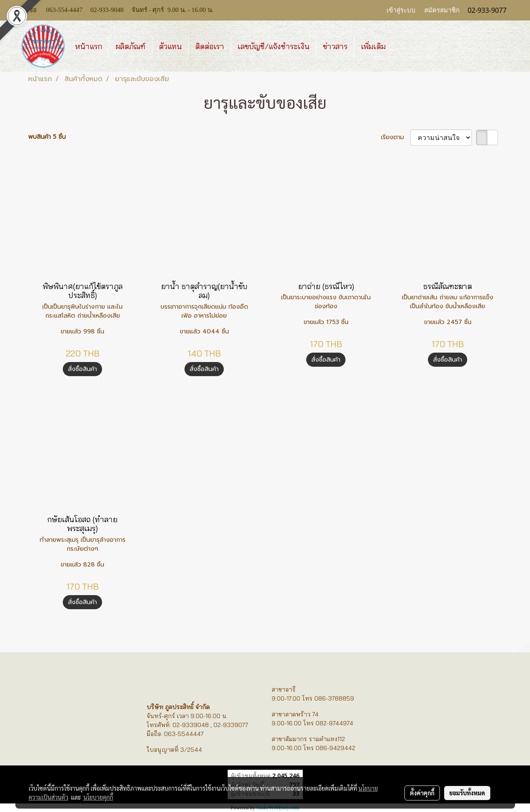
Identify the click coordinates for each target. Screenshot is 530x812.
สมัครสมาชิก (442, 10)
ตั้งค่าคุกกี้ (422, 793)
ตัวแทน (170, 46)
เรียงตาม (396, 137)
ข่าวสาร (335, 46)
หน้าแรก (89, 46)
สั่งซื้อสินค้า (82, 369)
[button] (400, 46)
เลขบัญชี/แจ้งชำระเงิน (274, 46)
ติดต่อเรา (210, 46)
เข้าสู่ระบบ (401, 10)
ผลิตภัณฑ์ (130, 46)
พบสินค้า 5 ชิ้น (47, 137)
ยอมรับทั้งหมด (467, 793)
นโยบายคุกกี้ (98, 797)
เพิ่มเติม (373, 46)
